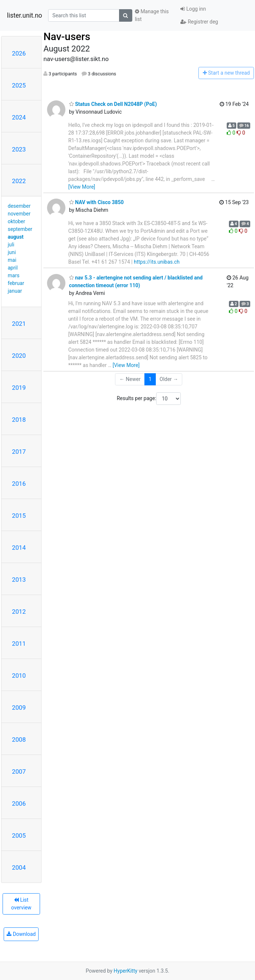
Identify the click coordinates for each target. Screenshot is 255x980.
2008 (19, 740)
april (13, 268)
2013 (19, 580)
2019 (19, 388)
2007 (19, 771)
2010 (19, 676)
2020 (19, 356)
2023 (19, 149)
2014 (19, 548)
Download (21, 934)
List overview (21, 904)
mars (14, 275)
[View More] (82, 187)
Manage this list (152, 15)
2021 (19, 324)
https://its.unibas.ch (157, 262)
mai (12, 260)
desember (19, 206)
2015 (19, 516)
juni (12, 252)
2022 (19, 181)
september (20, 229)
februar (16, 283)
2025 (19, 85)
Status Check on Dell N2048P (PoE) (113, 104)
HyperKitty (125, 971)
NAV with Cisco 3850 (96, 202)
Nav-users (67, 37)
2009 (19, 708)
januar (15, 291)
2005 (19, 835)
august (16, 237)
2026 (19, 53)
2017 (19, 452)
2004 (19, 867)
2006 (19, 803)
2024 (19, 117)
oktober (17, 221)
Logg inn (193, 9)
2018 (19, 420)
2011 (19, 644)
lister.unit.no (25, 15)
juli (11, 245)
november (19, 214)
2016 (19, 484)
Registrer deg (199, 22)
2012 (19, 612)
